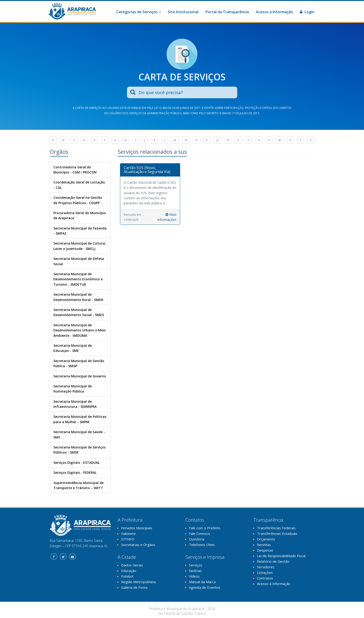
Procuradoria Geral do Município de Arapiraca (80, 215)
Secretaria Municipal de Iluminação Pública (73, 389)
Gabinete (128, 533)
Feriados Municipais (137, 528)
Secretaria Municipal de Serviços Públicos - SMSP (80, 450)
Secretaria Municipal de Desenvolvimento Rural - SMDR (78, 297)
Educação (129, 571)
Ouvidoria (197, 539)
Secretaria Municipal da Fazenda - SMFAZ (80, 231)
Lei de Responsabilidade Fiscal (281, 556)
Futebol (127, 576)
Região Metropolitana (138, 582)
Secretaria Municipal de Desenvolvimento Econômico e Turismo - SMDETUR (78, 279)
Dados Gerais (132, 565)
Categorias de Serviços (139, 12)
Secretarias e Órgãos (138, 545)
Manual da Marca (202, 582)
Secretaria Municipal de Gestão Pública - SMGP (79, 363)
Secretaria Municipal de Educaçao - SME (73, 348)
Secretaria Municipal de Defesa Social (79, 261)
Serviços (196, 565)
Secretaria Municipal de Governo (80, 376)
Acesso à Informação (274, 12)
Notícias (195, 571)
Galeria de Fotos (134, 587)
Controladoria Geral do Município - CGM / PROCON (75, 170)
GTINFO (128, 539)
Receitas (264, 545)
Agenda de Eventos (205, 587)
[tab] (150, 170)
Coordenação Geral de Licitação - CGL (79, 185)
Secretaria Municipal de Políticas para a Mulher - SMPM (80, 419)
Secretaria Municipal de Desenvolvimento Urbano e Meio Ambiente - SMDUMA (80, 330)
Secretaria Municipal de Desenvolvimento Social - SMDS (79, 312)
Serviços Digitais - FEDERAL (75, 472)
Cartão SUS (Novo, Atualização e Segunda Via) (147, 170)
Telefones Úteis (202, 545)
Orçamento (266, 539)
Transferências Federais (276, 528)
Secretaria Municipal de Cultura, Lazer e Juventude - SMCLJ (80, 246)
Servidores (266, 567)
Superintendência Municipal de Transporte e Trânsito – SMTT (78, 485)
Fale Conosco (200, 533)
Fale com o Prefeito (205, 528)
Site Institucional (183, 12)
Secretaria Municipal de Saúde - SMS (79, 434)
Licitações (265, 572)
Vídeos (194, 576)
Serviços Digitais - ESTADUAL (76, 463)
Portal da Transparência (227, 12)
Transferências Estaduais (277, 533)
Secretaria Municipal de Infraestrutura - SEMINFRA (75, 404)
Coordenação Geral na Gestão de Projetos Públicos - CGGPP (78, 200)
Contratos (265, 578)
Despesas (265, 550)
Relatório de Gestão (273, 561)
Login (307, 12)
